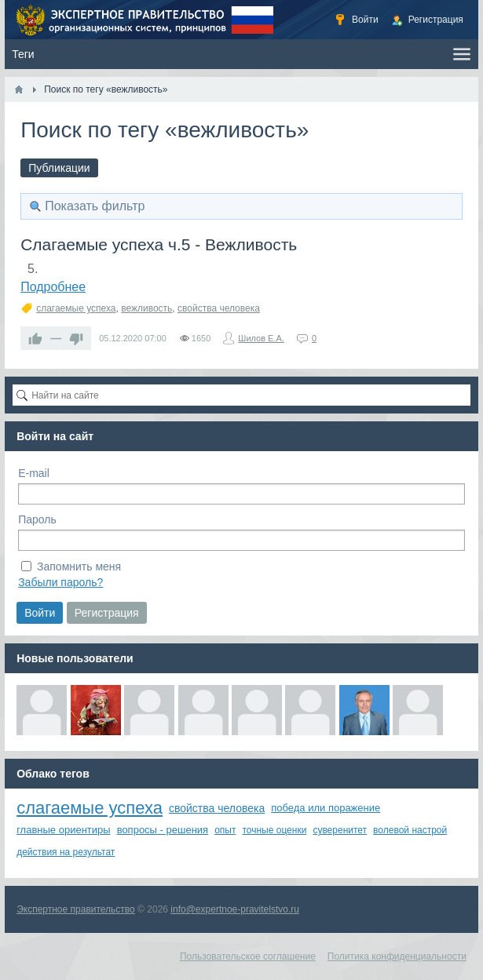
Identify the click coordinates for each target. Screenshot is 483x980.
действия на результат (66, 852)
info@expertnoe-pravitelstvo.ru (235, 909)
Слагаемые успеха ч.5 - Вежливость (159, 244)
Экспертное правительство (76, 909)
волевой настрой (410, 830)
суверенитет (340, 830)
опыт (225, 830)
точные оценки (274, 830)
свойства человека (219, 308)
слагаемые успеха (76, 308)
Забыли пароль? (60, 582)
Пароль (37, 519)
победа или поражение (326, 808)
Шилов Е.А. (261, 338)
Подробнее (53, 287)
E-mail (34, 473)
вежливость (146, 308)
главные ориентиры (63, 830)
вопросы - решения (163, 830)
